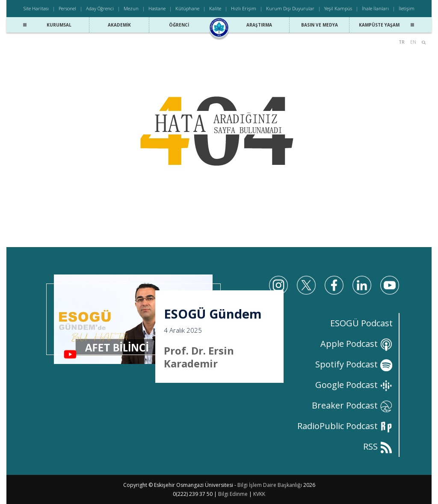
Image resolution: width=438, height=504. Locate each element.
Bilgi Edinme (233, 494)
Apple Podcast (357, 344)
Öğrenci (179, 25)
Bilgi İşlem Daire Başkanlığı (270, 485)
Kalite (215, 8)
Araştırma (259, 25)
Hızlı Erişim (244, 8)
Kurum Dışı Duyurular (290, 8)
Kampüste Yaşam (379, 25)
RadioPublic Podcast (345, 426)
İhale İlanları (375, 8)
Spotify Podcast (354, 364)
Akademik (119, 25)
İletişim (407, 8)
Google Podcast (354, 385)
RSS (378, 446)
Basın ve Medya (320, 25)
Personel (67, 8)
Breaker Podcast (352, 405)
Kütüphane (187, 8)
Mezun (131, 8)
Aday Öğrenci (100, 8)
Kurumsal (59, 25)
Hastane (157, 8)
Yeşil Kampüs (338, 8)
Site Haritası (36, 8)
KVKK (259, 494)
